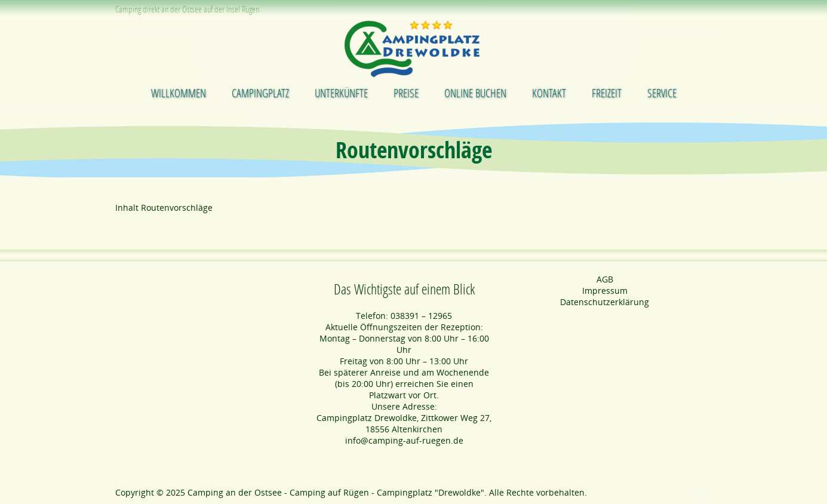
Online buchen (475, 93)
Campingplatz (260, 93)
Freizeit (607, 93)
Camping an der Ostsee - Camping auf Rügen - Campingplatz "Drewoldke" (336, 492)
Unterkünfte (341, 93)
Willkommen (179, 93)
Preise (406, 93)
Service (662, 93)
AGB (605, 279)
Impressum (605, 291)
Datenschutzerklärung (605, 302)
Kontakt (549, 93)
